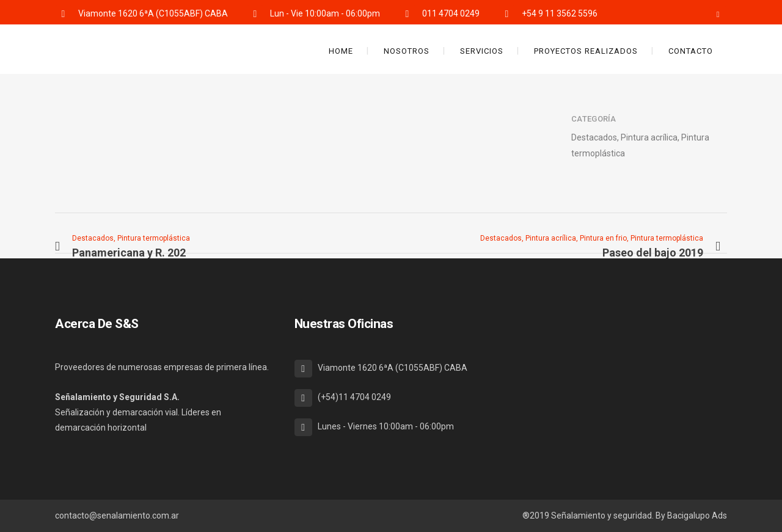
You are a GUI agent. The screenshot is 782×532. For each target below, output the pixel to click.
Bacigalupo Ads (697, 516)
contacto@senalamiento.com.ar (117, 516)
